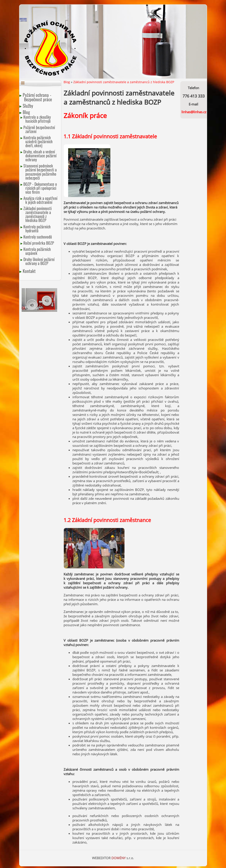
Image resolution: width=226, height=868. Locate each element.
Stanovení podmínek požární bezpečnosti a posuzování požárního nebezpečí (40, 172)
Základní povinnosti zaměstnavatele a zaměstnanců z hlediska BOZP (38, 214)
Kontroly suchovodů (38, 237)
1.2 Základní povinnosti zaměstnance (107, 520)
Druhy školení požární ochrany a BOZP (39, 261)
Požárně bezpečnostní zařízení (40, 129)
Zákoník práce (85, 116)
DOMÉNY (119, 858)
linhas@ (187, 112)
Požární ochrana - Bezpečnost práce (38, 97)
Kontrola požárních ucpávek (37, 251)
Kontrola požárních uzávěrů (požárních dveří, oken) (38, 141)
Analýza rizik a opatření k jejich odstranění (41, 200)
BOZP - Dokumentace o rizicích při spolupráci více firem (40, 188)
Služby (28, 106)
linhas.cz (200, 112)
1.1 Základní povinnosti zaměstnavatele (110, 136)
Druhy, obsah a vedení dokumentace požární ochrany (40, 156)
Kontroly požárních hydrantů (37, 229)
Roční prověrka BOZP (39, 243)
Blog (27, 112)
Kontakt (30, 271)
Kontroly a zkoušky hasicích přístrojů (37, 119)
